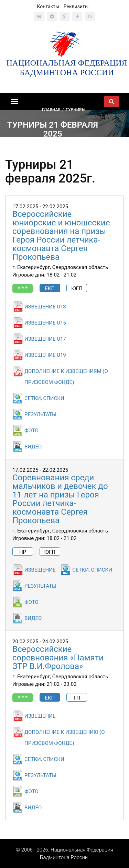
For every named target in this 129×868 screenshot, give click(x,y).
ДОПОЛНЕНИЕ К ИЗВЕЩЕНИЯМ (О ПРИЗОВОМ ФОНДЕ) (66, 377)
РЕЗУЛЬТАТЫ (40, 414)
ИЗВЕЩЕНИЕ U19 (45, 355)
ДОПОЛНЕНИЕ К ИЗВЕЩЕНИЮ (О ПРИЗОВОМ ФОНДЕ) (65, 738)
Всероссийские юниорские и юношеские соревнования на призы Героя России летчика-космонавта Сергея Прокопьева (61, 236)
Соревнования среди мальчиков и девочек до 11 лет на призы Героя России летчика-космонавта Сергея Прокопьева (60, 499)
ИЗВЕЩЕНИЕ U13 (45, 307)
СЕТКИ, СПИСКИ (44, 398)
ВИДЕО (33, 447)
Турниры (76, 109)
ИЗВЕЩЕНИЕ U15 (45, 323)
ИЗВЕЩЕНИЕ (40, 570)
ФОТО (31, 431)
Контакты (48, 7)
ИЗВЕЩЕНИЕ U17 (45, 339)
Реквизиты (76, 7)
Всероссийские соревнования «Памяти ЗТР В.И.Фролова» (58, 658)
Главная (51, 109)
